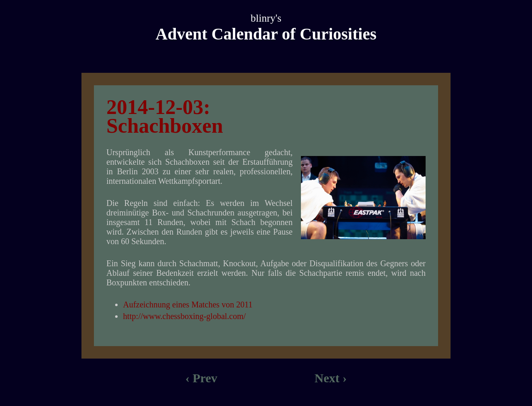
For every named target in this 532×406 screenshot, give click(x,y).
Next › (331, 378)
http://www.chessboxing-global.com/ (184, 316)
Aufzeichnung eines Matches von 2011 (188, 304)
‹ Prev (201, 378)
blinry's (266, 18)
